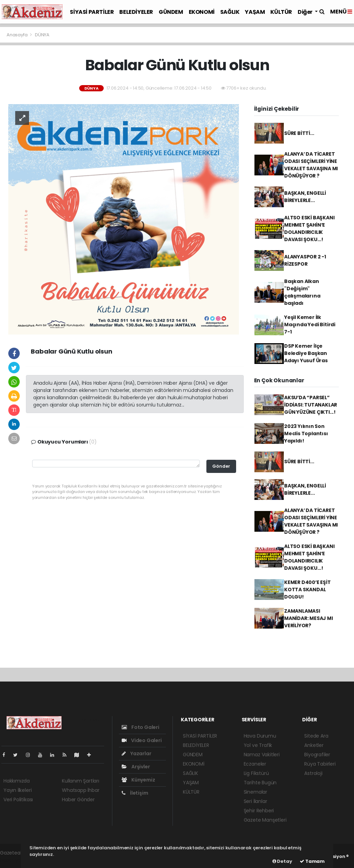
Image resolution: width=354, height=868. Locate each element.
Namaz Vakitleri (262, 755)
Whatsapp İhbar (81, 790)
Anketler (314, 745)
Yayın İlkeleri (17, 790)
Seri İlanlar (255, 801)
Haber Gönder (78, 800)
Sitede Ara (316, 736)
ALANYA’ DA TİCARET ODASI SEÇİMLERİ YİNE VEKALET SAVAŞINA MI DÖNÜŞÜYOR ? (311, 165)
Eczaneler (255, 764)
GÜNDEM (171, 12)
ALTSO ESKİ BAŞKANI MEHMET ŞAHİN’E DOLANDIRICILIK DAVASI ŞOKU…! (309, 229)
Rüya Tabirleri (320, 764)
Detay (282, 861)
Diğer (306, 12)
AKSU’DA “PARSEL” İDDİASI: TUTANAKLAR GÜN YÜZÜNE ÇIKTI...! (311, 405)
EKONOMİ (202, 12)
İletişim (135, 793)
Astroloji (313, 773)
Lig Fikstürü (256, 773)
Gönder (221, 466)
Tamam (312, 861)
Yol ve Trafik (258, 745)
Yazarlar (136, 753)
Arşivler (136, 767)
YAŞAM (255, 12)
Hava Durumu (260, 736)
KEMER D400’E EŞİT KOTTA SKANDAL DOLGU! (308, 590)
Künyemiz (138, 780)
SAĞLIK (230, 12)
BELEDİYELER (136, 12)
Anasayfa (17, 35)
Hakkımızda (17, 781)
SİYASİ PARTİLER (92, 12)
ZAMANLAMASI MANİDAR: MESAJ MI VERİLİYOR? (309, 618)
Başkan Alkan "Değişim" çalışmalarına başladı (302, 292)
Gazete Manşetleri (265, 820)
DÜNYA (42, 35)
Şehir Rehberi (259, 811)
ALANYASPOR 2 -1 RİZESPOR (305, 260)
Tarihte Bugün (260, 783)
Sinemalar (255, 792)
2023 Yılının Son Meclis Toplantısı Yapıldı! (306, 433)
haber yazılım (16, 860)
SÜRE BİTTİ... (299, 133)
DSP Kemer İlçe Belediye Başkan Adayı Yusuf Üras (306, 353)
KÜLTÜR (281, 12)
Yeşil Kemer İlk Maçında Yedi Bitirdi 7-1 (310, 325)
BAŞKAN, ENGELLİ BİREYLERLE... (305, 197)
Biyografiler (317, 755)
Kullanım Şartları (81, 781)
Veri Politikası (18, 800)
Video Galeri (142, 740)
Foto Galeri (141, 727)
